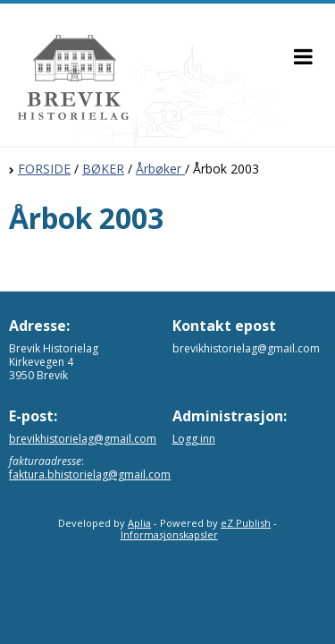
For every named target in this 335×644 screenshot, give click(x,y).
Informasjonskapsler (169, 534)
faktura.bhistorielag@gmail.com (90, 475)
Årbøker (160, 169)
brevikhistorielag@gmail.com (83, 439)
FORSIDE (44, 169)
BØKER (103, 169)
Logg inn (194, 439)
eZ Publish (246, 523)
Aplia (139, 523)
